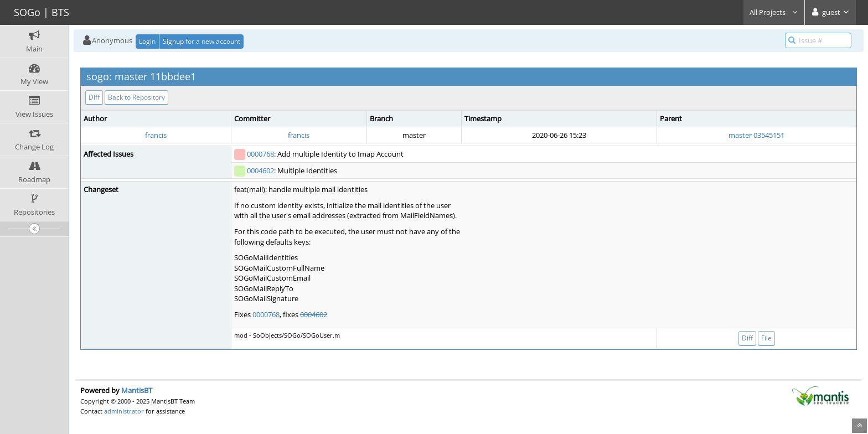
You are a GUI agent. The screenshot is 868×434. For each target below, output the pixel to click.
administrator (124, 411)
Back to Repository (136, 97)
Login (147, 41)
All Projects (774, 12)
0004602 (260, 170)
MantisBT (137, 390)
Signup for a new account (201, 41)
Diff (94, 97)
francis (156, 135)
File (766, 338)
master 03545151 (756, 135)
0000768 (260, 154)
